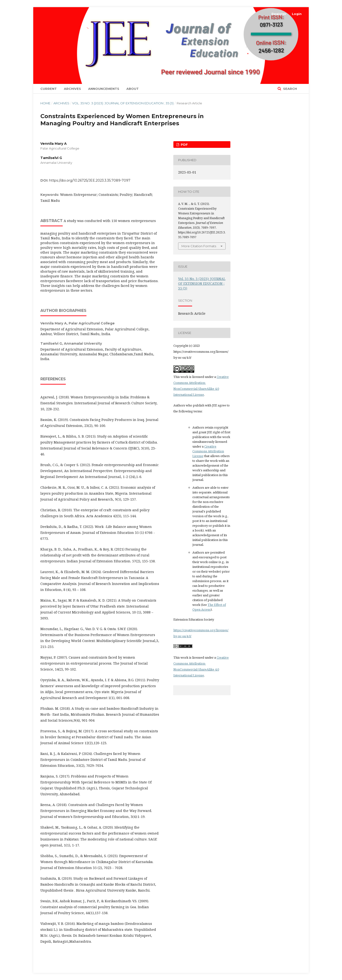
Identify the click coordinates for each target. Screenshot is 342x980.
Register (279, 14)
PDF (184, 145)
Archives (72, 89)
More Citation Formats (199, 246)
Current (49, 89)
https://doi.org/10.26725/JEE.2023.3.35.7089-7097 (90, 180)
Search (290, 89)
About (133, 89)
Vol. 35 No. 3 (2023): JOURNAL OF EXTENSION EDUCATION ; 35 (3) (123, 103)
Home (45, 103)
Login (297, 14)
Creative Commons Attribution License (208, 451)
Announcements (104, 89)
